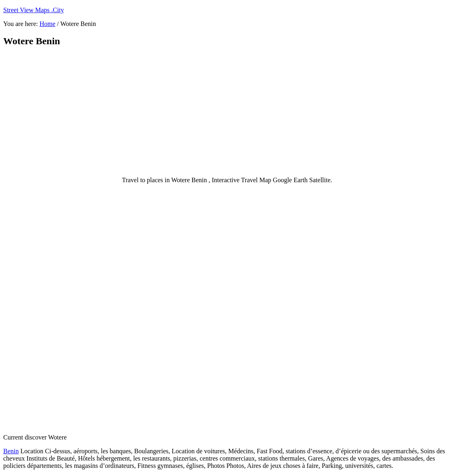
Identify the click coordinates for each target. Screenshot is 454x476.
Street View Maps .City (34, 10)
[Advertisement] (200, 112)
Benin (11, 451)
